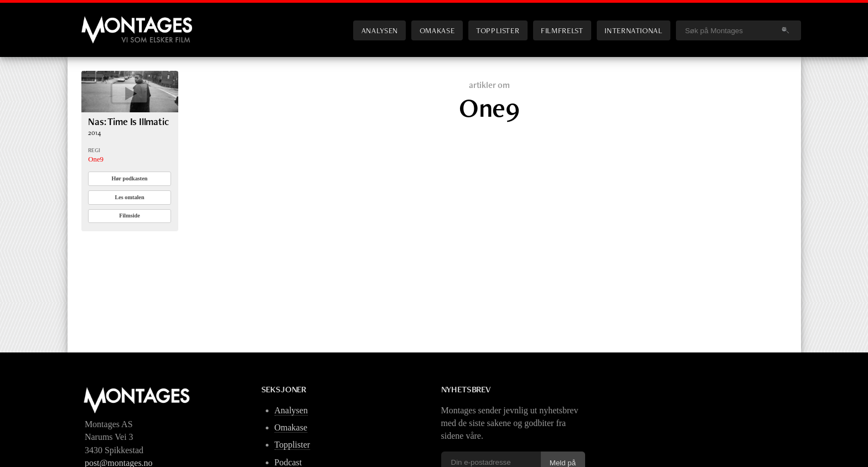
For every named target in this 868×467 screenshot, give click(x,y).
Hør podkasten (130, 178)
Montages (100, 22)
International (633, 30)
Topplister (498, 30)
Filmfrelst (562, 30)
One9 (96, 159)
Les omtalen (129, 197)
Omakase (437, 30)
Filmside (130, 216)
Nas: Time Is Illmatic (128, 121)
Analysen (380, 30)
